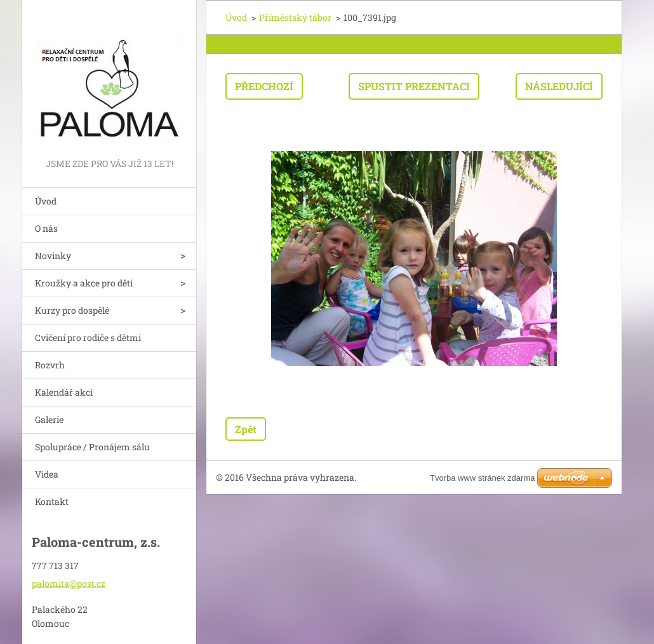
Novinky (53, 256)
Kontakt (52, 501)
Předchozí (264, 86)
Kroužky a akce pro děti (84, 283)
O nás (46, 228)
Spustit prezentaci (414, 86)
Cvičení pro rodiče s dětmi (88, 338)
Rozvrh (50, 365)
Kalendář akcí (64, 392)
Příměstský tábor (295, 17)
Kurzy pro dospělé (72, 310)
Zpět (246, 429)
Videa (47, 474)
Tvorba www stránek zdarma (482, 478)
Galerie (49, 419)
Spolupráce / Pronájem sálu (92, 447)
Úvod (46, 201)
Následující (559, 86)
